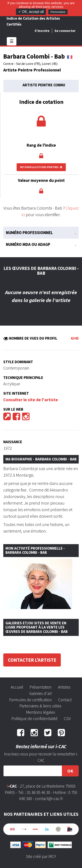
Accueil (17, 687)
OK (70, 771)
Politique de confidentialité (34, 719)
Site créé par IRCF (41, 856)
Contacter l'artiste (32, 660)
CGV (67, 719)
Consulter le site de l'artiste (31, 400)
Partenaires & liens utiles (40, 706)
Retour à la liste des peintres (41, 167)
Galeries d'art (41, 693)
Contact (65, 700)
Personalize (58, 12)
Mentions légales (41, 712)
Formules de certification (31, 700)
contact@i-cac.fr (49, 799)
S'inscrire (42, 31)
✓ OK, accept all (31, 12)
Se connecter (65, 31)
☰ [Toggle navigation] (12, 41)
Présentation (41, 687)
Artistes (64, 687)
